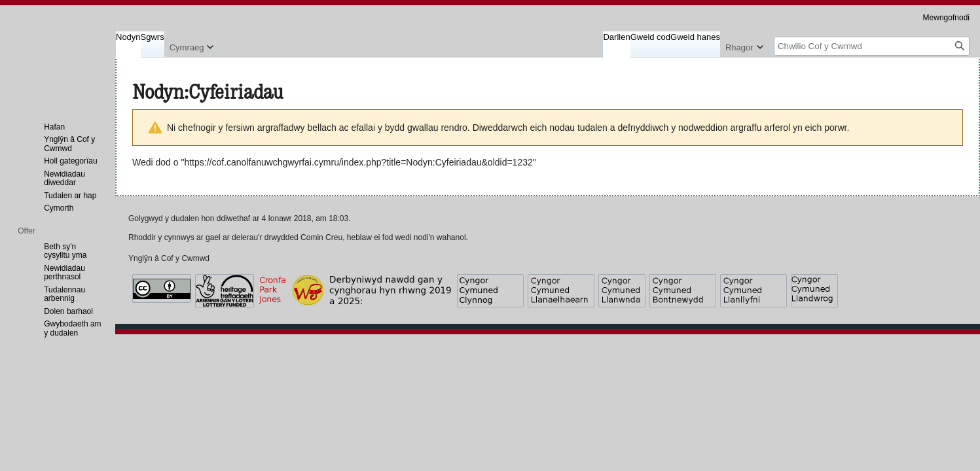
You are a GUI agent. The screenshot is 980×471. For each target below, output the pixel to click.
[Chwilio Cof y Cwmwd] (872, 46)
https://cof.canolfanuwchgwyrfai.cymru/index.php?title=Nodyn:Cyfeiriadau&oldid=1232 (358, 162)
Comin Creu (321, 237)
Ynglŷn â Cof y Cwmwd (169, 258)
